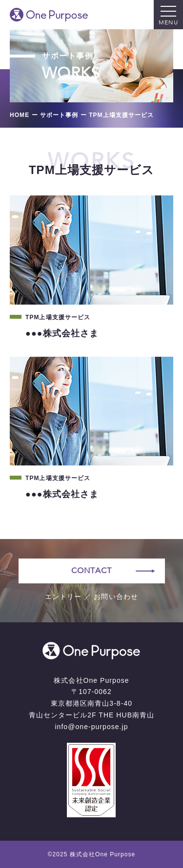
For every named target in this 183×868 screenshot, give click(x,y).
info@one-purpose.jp (91, 727)
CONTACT (91, 571)
